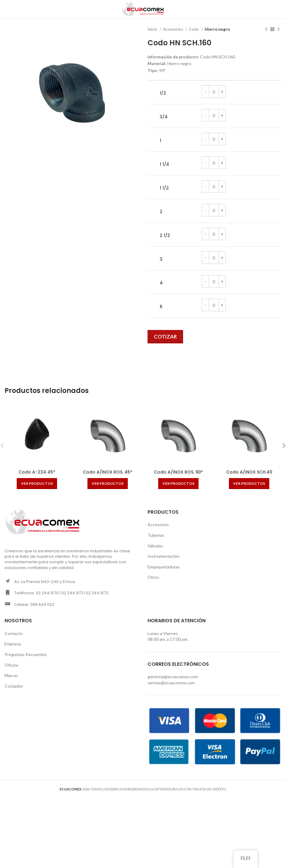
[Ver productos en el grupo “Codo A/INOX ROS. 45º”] (108, 484)
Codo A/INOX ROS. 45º (108, 472)
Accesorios (174, 29)
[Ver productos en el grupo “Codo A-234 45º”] (37, 484)
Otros (153, 577)
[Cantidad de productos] (214, 92)
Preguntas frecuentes (26, 654)
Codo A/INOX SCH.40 (249, 472)
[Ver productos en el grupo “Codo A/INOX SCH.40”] (249, 484)
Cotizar (165, 337)
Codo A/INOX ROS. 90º (179, 472)
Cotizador (14, 686)
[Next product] (278, 30)
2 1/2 (165, 236)
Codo (194, 29)
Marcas (11, 675)
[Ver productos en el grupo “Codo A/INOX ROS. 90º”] (178, 484)
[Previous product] (266, 30)
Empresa (13, 644)
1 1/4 (164, 164)
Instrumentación (163, 556)
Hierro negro (217, 29)
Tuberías (156, 535)
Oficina (11, 665)
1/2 (163, 93)
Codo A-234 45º (37, 472)
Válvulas (155, 546)
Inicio (153, 29)
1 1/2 (164, 188)
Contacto (14, 633)
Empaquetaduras (164, 567)
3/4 (164, 117)
